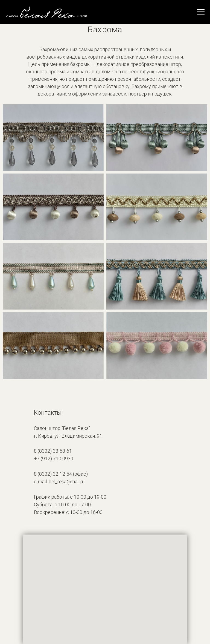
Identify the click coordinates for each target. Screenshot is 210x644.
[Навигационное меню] (201, 12)
